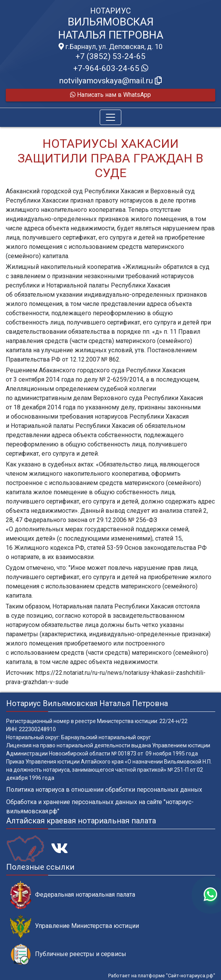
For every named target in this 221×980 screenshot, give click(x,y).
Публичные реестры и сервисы (68, 954)
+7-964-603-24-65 (111, 68)
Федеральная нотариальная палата (73, 895)
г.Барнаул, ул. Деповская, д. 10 (110, 47)
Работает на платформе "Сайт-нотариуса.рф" (162, 976)
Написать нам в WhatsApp (110, 95)
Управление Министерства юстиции (75, 926)
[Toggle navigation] (110, 117)
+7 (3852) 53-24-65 (110, 56)
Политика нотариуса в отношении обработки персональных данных (104, 790)
